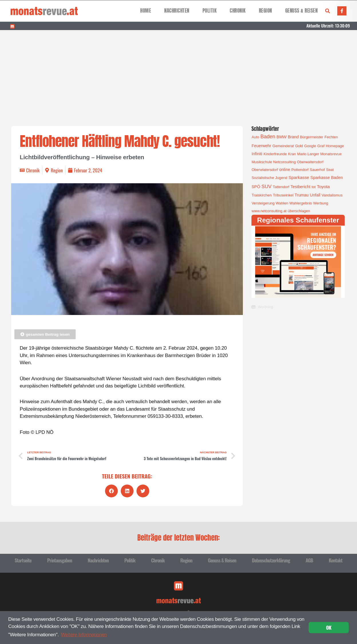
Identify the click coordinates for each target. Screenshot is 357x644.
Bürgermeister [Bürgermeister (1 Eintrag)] (312, 137)
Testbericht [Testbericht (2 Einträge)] (301, 187)
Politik (210, 11)
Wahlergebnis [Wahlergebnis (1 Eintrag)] (301, 203)
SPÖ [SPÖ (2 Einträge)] (256, 187)
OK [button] (329, 628)
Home (146, 11)
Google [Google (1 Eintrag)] (310, 146)
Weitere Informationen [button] (84, 635)
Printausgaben (60, 560)
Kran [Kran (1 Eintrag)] (292, 154)
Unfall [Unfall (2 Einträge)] (315, 195)
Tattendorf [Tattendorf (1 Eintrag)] (281, 187)
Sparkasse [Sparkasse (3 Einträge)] (299, 177)
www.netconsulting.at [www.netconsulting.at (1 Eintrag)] (269, 211)
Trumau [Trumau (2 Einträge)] (302, 195)
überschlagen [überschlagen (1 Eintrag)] (299, 211)
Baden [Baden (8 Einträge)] (268, 137)
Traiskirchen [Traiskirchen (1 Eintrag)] (261, 195)
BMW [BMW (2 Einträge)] (282, 137)
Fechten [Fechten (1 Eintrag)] (331, 137)
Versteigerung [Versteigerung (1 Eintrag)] (263, 203)
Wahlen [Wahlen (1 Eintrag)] (282, 203)
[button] (328, 11)
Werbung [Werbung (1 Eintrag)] (321, 203)
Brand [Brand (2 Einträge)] (293, 137)
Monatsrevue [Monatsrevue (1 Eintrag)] (331, 154)
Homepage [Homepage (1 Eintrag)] (335, 146)
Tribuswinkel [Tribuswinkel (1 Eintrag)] (283, 195)
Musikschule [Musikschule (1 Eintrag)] (262, 162)
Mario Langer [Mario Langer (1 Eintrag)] (308, 154)
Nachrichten (177, 11)
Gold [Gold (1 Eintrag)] (299, 146)
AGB (309, 560)
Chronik (238, 11)
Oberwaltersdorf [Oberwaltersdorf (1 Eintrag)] (310, 162)
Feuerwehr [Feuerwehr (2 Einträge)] (261, 146)
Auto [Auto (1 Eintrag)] (255, 137)
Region (265, 11)
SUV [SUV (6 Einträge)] (266, 186)
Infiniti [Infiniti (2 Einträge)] (257, 154)
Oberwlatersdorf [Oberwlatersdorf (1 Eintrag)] (265, 170)
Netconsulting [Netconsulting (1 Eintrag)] (284, 162)
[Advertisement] (178, 73)
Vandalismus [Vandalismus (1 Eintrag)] (332, 195)
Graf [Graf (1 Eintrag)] (321, 146)
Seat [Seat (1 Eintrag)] (330, 170)
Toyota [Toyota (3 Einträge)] (323, 187)
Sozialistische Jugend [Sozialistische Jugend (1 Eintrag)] (269, 178)
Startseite (23, 560)
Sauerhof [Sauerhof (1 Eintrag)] (317, 170)
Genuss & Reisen (302, 11)
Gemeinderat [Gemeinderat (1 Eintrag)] (283, 146)
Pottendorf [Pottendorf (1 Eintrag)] (300, 170)
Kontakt (336, 560)
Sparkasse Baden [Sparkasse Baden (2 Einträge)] (327, 178)
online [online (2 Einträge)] (285, 170)
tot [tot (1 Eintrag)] (314, 187)
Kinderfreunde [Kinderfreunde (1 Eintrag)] (275, 154)
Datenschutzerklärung (271, 560)
